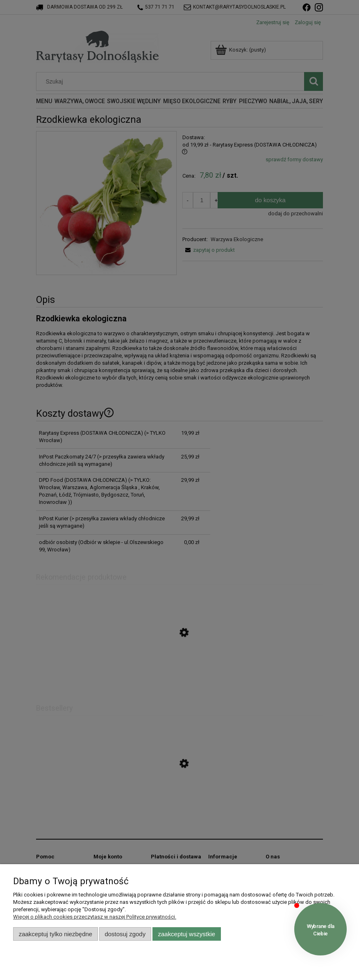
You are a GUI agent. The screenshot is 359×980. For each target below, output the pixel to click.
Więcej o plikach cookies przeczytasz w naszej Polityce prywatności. (95, 917)
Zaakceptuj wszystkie (187, 934)
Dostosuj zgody (125, 934)
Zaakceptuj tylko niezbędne (56, 934)
